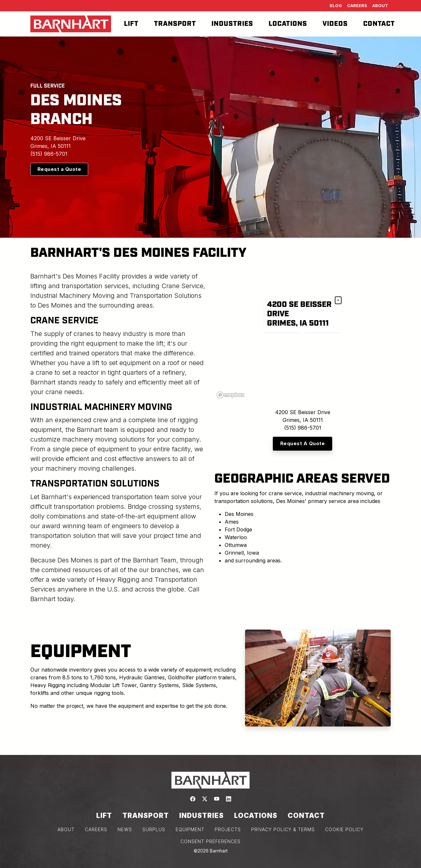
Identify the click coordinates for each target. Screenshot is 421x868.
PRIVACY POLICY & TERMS (283, 829)
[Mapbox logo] (231, 395)
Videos (335, 24)
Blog (336, 6)
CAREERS (96, 829)
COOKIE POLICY (344, 829)
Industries (232, 24)
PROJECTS (228, 829)
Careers (357, 6)
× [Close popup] (338, 300)
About (380, 6)
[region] (303, 336)
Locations (288, 24)
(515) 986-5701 (49, 154)
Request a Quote (59, 169)
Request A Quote (303, 443)
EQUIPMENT (190, 829)
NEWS (125, 829)
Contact (379, 24)
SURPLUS (154, 829)
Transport (175, 24)
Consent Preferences (211, 841)
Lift (131, 24)
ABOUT (66, 829)
